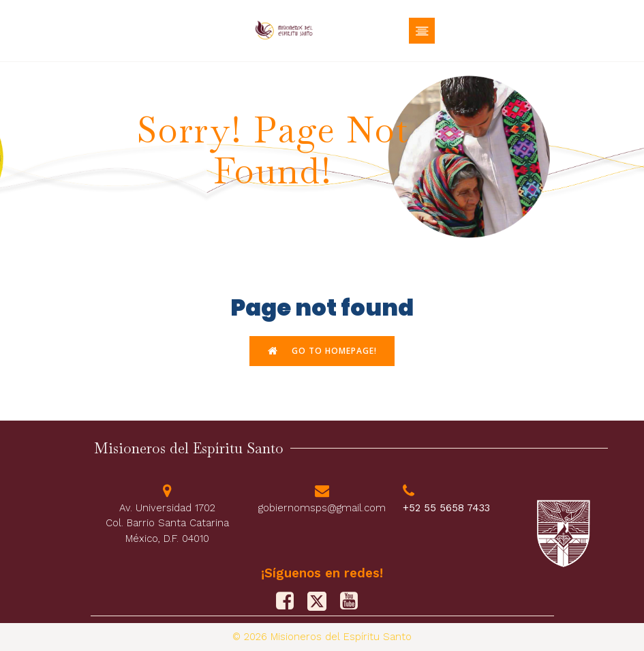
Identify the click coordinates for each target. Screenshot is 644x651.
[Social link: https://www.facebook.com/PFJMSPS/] (290, 601)
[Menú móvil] (422, 31)
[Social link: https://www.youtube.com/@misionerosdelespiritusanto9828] (354, 601)
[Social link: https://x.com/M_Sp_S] (322, 601)
